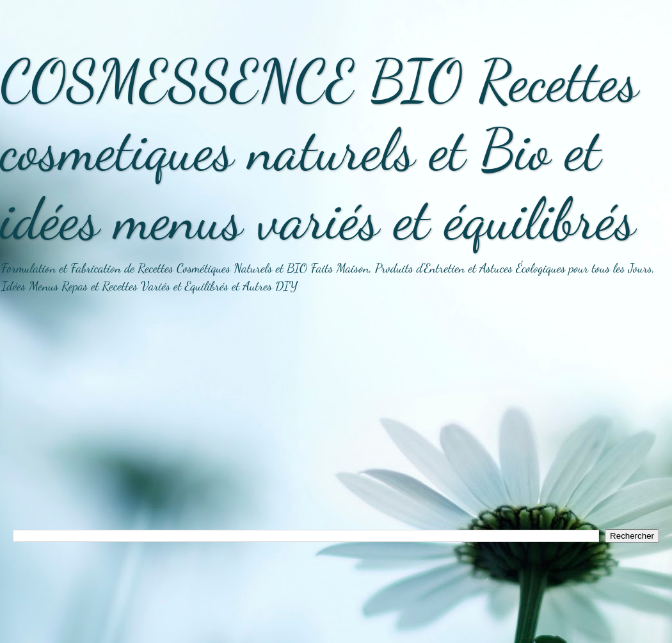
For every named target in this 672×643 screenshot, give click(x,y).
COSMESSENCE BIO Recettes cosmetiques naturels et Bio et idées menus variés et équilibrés (319, 150)
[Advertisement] (336, 420)
